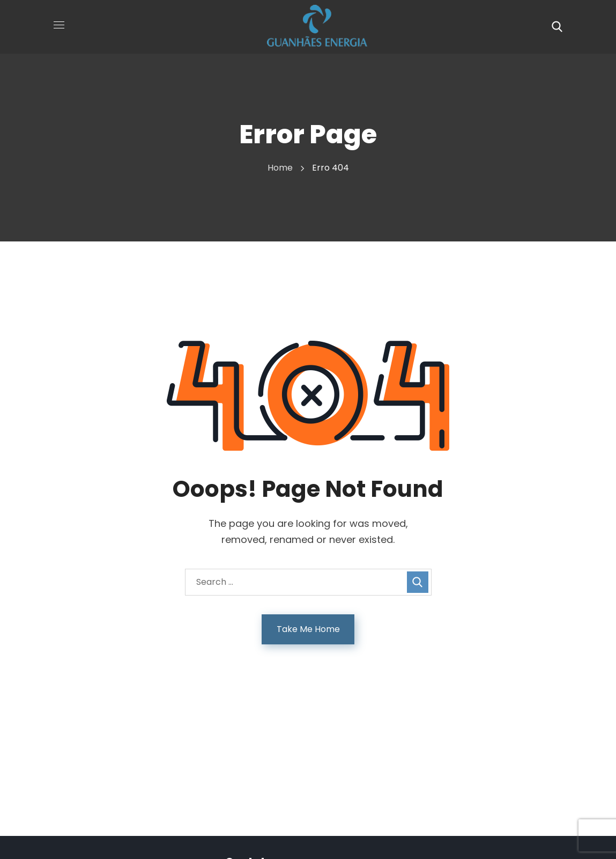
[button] (557, 27)
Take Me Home (308, 629)
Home (280, 168)
